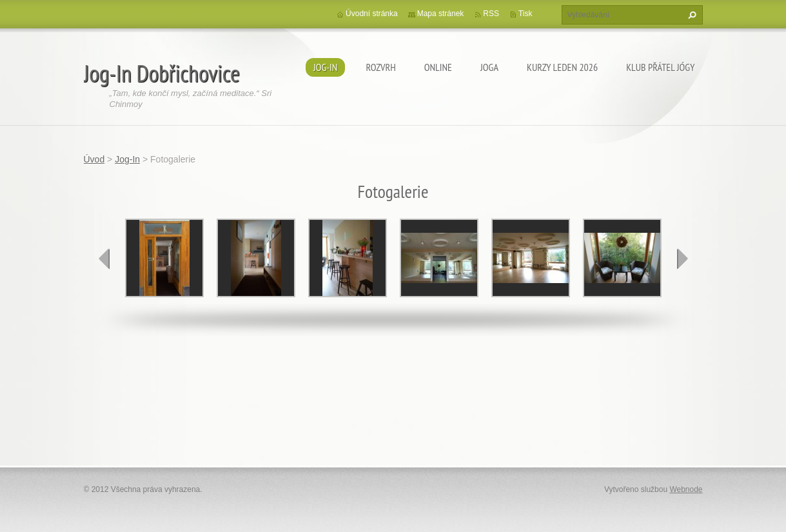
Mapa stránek (441, 14)
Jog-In (326, 67)
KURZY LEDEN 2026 (562, 67)
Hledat (691, 15)
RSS (491, 14)
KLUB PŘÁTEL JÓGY (660, 67)
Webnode (686, 489)
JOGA (489, 67)
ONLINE (438, 67)
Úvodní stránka (372, 14)
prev (104, 259)
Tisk (526, 14)
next (682, 259)
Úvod (94, 159)
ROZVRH (380, 67)
